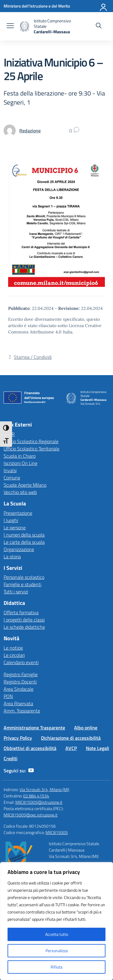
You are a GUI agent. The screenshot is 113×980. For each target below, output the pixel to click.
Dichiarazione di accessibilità (71, 738)
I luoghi (11, 520)
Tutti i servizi (16, 592)
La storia (12, 557)
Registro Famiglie (21, 674)
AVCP (71, 748)
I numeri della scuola (24, 535)
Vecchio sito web (20, 492)
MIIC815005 (57, 832)
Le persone (15, 527)
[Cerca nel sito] (99, 26)
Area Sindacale (19, 689)
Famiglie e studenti (22, 584)
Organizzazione (19, 549)
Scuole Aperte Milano (25, 485)
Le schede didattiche (24, 627)
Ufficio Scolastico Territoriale (31, 449)
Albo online (86, 728)
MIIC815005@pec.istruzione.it (31, 815)
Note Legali (97, 748)
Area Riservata (18, 703)
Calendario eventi (21, 662)
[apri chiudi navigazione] (10, 26)
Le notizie (13, 648)
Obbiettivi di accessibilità (30, 748)
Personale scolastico (24, 577)
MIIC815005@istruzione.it (39, 802)
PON (8, 696)
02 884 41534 (36, 796)
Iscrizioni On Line (20, 463)
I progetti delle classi (24, 620)
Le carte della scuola (24, 542)
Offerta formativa (21, 612)
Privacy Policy (18, 738)
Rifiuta (56, 967)
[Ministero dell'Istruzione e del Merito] (37, 6)
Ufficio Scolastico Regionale (31, 441)
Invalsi (10, 470)
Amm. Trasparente (22, 711)
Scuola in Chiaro (20, 456)
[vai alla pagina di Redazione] (30, 131)
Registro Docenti (20, 682)
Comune (12, 478)
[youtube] (31, 771)
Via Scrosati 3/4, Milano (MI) (44, 789)
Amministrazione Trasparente (34, 728)
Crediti (11, 758)
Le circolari (14, 655)
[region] (56, 921)
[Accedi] (104, 6)
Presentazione (18, 513)
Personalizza (57, 951)
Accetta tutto (57, 934)
